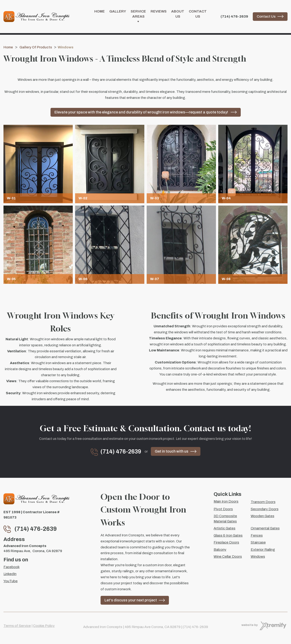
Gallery (118, 12)
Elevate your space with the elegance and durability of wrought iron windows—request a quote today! (142, 114)
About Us (178, 15)
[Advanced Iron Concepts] (36, 17)
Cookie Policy (44, 626)
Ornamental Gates (265, 528)
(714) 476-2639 (234, 17)
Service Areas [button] (138, 18)
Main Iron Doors (226, 501)
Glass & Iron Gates (228, 535)
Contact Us (198, 15)
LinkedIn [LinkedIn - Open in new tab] (10, 574)
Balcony (220, 550)
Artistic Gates (225, 528)
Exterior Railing (263, 550)
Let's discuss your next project (131, 600)
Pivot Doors (223, 509)
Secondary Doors (265, 509)
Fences (257, 535)
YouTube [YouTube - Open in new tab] (11, 581)
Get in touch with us (172, 453)
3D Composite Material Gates (225, 519)
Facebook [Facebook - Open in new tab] (11, 567)
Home (100, 12)
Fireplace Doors (226, 542)
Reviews (159, 12)
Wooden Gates (263, 516)
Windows (258, 556)
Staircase (258, 542)
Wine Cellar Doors (228, 556)
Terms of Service (17, 626)
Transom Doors (263, 502)
